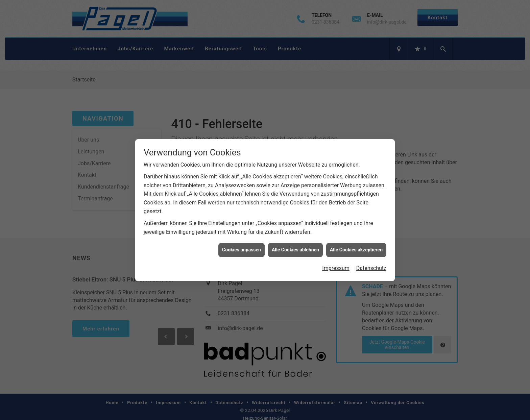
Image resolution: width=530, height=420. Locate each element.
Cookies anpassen (242, 234)
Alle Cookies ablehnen (295, 234)
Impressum (336, 252)
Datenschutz (371, 252)
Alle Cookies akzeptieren (356, 234)
